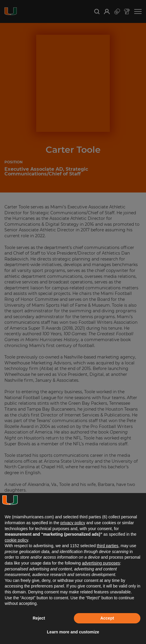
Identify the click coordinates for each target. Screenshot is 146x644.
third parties (108, 546)
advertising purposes (101, 563)
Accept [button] (107, 618)
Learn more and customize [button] (73, 632)
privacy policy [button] (73, 523)
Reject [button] (39, 618)
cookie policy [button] (16, 540)
